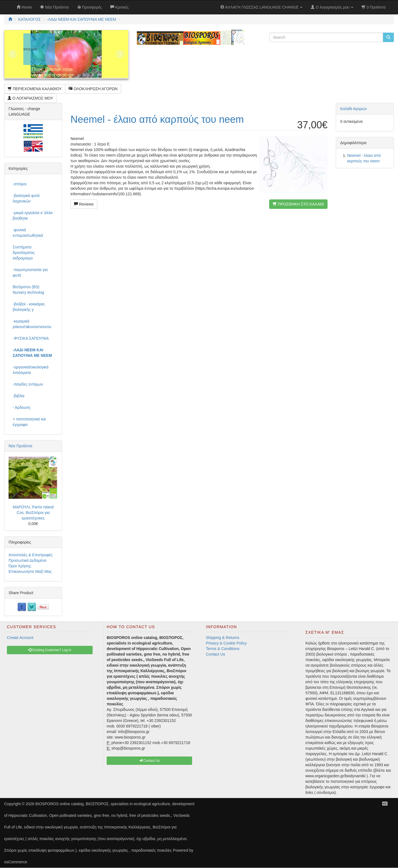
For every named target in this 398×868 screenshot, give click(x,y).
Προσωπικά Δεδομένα (28, 560)
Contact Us (215, 654)
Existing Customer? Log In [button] (50, 650)
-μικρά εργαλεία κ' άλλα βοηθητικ (33, 215)
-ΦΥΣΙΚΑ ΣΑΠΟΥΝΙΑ (31, 338)
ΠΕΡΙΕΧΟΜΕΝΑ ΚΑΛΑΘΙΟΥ (35, 89)
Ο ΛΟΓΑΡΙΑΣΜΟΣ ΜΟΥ (30, 98)
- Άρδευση (21, 407)
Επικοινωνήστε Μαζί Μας (30, 571)
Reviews (84, 204)
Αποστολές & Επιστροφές (31, 555)
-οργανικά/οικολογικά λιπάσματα (31, 370)
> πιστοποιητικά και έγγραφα (29, 422)
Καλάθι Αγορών (354, 109)
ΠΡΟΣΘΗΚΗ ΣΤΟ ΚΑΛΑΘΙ (298, 204)
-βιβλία (19, 396)
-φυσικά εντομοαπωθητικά (28, 233)
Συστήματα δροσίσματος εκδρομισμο (24, 253)
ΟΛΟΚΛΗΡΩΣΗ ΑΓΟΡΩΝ (93, 89)
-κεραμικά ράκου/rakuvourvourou (32, 324)
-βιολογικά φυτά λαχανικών (26, 198)
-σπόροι (20, 184)
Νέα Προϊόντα (20, 446)
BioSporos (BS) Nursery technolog (28, 290)
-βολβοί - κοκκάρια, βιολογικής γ (29, 307)
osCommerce (16, 862)
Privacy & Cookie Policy (226, 643)
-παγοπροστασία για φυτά (30, 272)
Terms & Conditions (223, 649)
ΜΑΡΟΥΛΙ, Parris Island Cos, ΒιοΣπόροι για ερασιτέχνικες (33, 513)
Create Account (20, 638)
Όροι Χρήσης (20, 566)
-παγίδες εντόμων (28, 384)
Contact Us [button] (149, 761)
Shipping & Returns (223, 638)
